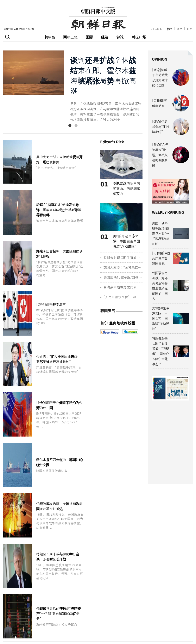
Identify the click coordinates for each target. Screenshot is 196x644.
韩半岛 (50, 37)
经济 (105, 37)
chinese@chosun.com (168, 619)
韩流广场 (139, 37)
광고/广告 (117, 636)
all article (157, 29)
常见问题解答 (78, 636)
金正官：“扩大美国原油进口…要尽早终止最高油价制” (60, 267)
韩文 (170, 29)
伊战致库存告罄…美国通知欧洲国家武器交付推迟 (60, 358)
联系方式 (99, 636)
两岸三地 (70, 37)
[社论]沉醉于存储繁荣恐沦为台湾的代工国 (60, 298)
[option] (73, 86)
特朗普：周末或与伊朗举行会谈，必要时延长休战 (60, 393)
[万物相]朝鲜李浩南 (60, 239)
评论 (120, 37)
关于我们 (57, 636)
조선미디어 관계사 (173, 636)
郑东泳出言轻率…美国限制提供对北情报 (60, 207)
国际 (89, 37)
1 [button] (70, 125)
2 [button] (76, 125)
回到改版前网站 (139, 636)
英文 (180, 29)
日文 (189, 29)
